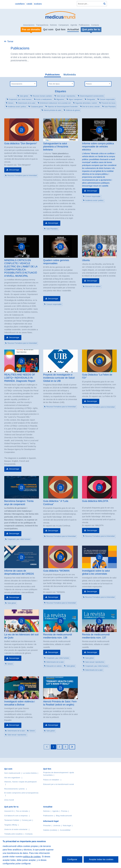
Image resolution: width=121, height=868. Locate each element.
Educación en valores (93, 286)
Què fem (60, 29)
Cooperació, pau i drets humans (20, 99)
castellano (20, 4)
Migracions (60, 99)
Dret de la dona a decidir (91, 107)
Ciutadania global (37, 107)
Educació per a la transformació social (59, 784)
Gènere (11, 103)
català (29, 4)
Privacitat (47, 825)
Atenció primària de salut (52, 110)
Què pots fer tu (11, 807)
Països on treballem (51, 780)
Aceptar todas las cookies (101, 859)
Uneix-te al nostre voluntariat (16, 829)
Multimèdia (70, 75)
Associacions (29, 25)
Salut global (24, 96)
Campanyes (64, 25)
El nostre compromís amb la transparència (21, 793)
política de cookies (32, 857)
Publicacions (84, 25)
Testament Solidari (12, 820)
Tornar (10, 41)
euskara (38, 4)
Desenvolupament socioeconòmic (92, 96)
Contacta (95, 25)
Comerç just (27, 820)
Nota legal (67, 825)
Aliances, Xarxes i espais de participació (20, 782)
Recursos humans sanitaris (42, 96)
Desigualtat (91, 99)
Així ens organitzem (12, 778)
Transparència (42, 25)
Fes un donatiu (22, 811)
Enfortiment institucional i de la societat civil (55, 103)
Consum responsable (107, 99)
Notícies (53, 25)
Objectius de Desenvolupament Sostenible (63, 107)
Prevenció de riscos (108, 103)
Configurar (72, 859)
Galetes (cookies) (50, 830)
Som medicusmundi (12, 773)
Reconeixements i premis (14, 789)
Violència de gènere (73, 110)
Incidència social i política (17, 107)
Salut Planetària (110, 107)
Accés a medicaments (44, 99)
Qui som (48, 29)
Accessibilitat (65, 830)
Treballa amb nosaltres (13, 834)
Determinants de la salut (27, 103)
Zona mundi (9, 800)
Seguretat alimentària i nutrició (86, 103)
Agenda (74, 25)
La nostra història (30, 773)
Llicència (57, 825)
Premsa (64, 811)
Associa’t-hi (9, 811)
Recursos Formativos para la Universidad (22, 176)
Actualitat (73, 29)
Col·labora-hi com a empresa (16, 816)
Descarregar (14, 170)
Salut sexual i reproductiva (66, 96)
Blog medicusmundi (64, 816)
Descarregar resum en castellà (95, 186)
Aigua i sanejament (76, 99)
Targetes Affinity (11, 825)
